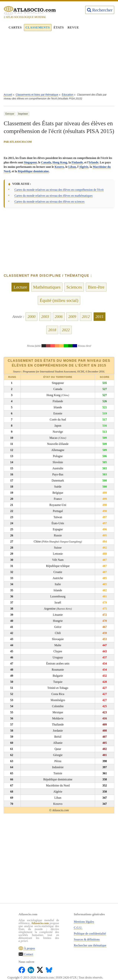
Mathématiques (47, 287)
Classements (38, 27)
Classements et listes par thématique (37, 95)
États (59, 27)
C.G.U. (78, 928)
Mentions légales (84, 922)
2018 (52, 330)
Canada (46, 162)
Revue (73, 27)
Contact (28, 954)
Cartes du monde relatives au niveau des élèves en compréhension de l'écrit (59, 190)
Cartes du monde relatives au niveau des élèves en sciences (49, 202)
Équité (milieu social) (59, 300)
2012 (86, 317)
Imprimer (23, 114)
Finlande (77, 162)
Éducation (68, 95)
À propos (29, 948)
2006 (59, 317)
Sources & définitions (87, 939)
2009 (72, 317)
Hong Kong (60, 162)
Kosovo (59, 167)
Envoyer (10, 114)
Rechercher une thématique (90, 945)
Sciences (74, 287)
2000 (31, 317)
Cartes (15, 27)
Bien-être (96, 287)
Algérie (84, 167)
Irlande (94, 162)
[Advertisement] (59, 64)
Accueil (8, 95)
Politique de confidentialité (90, 934)
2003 (45, 317)
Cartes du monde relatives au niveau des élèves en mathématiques (54, 196)
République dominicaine (33, 171)
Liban (72, 167)
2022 (66, 330)
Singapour (30, 162)
